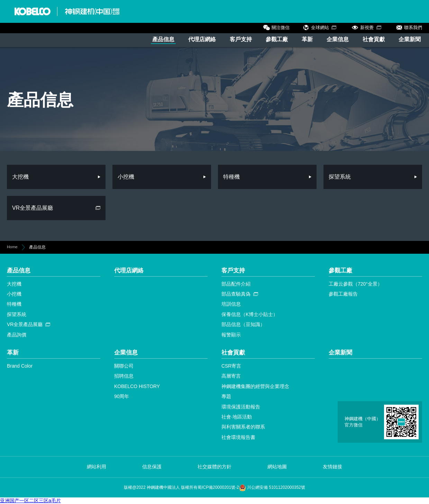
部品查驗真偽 (236, 294)
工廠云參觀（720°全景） (355, 284)
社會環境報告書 (238, 437)
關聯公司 (124, 366)
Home (12, 247)
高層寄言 (231, 376)
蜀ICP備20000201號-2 (218, 487)
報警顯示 (231, 335)
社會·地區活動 (237, 417)
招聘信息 (124, 376)
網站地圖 (277, 467)
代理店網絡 (202, 39)
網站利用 (97, 467)
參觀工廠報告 (343, 294)
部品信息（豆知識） (243, 324)
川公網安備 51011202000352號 (272, 487)
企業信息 (338, 39)
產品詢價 (17, 335)
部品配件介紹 (236, 284)
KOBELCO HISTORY (137, 386)
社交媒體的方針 (214, 467)
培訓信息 (231, 304)
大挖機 (14, 284)
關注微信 (281, 28)
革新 (307, 39)
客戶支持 (241, 39)
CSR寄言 (231, 366)
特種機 (14, 304)
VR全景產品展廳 (25, 324)
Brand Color (20, 366)
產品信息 (163, 39)
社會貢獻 (374, 39)
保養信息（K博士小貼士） (250, 314)
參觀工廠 (277, 39)
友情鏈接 (332, 467)
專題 (226, 396)
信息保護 (152, 467)
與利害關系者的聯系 (243, 427)
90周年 (122, 396)
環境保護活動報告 (241, 407)
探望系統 (17, 314)
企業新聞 (410, 39)
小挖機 (14, 294)
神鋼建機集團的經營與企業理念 (255, 386)
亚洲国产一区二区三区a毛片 (30, 501)
